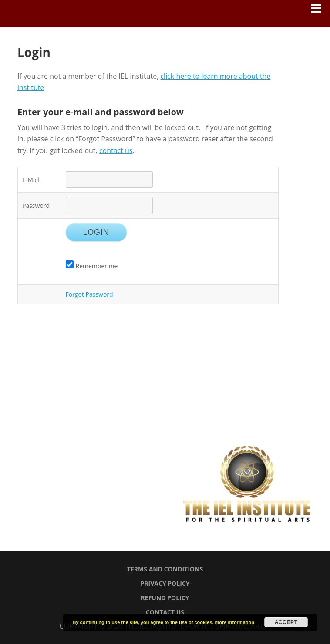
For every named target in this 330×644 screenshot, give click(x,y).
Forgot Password (89, 294)
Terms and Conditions (165, 569)
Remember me (92, 266)
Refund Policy (165, 598)
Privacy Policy (165, 583)
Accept (286, 622)
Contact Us (165, 612)
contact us (116, 150)
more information (234, 622)
